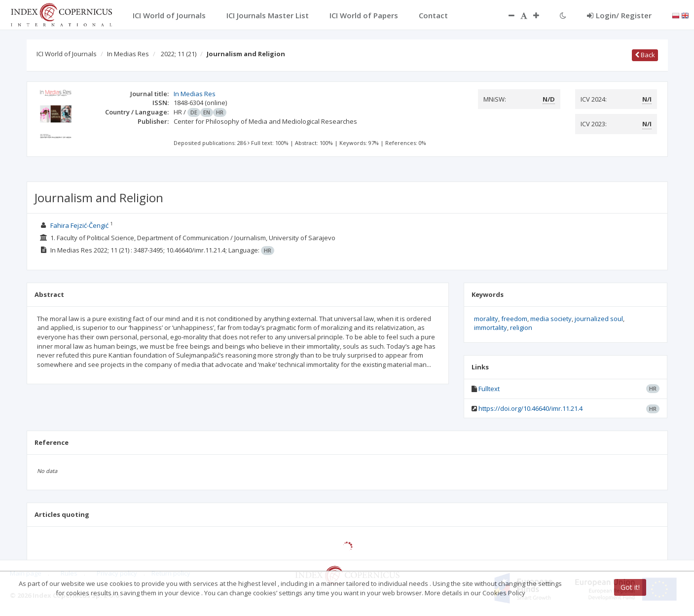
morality (486, 319)
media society (551, 319)
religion (521, 327)
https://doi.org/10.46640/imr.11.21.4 (530, 408)
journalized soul (599, 319)
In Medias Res (128, 54)
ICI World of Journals (67, 54)
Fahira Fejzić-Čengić (79, 225)
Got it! (630, 587)
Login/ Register (619, 15)
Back (645, 55)
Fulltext (489, 389)
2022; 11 (179, 54)
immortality (491, 327)
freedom (514, 319)
